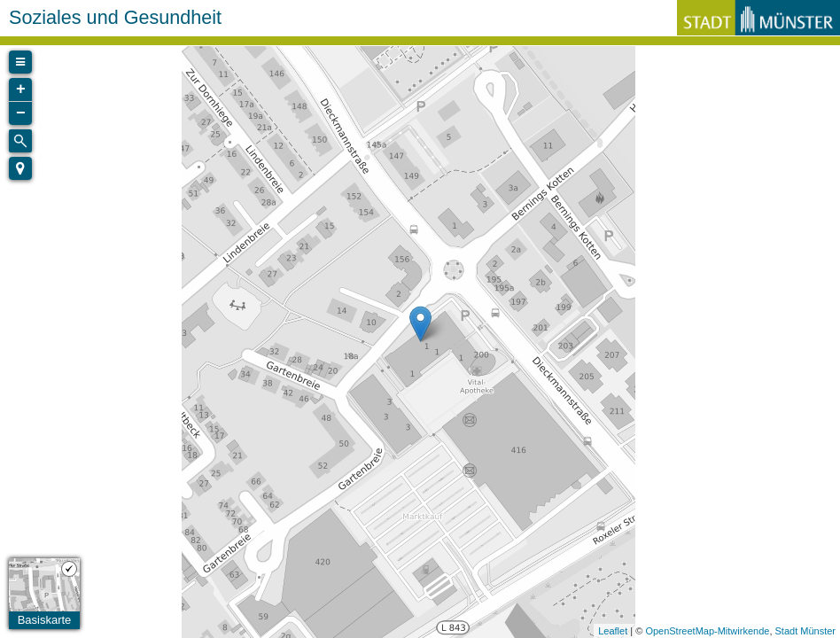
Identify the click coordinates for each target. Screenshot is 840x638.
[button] (20, 168)
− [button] (21, 113)
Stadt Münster (805, 631)
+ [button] (21, 89)
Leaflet (613, 631)
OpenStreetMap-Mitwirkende (707, 631)
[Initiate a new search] (20, 141)
